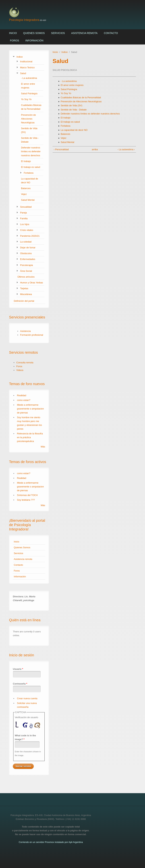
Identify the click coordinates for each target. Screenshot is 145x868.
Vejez (24, 194)
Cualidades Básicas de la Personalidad (81, 97)
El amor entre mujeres (72, 85)
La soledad (26, 242)
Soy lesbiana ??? (26, 500)
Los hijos (25, 224)
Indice (20, 57)
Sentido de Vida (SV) (72, 105)
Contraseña (20, 684)
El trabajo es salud (31, 167)
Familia (24, 218)
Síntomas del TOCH (27, 495)
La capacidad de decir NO (74, 130)
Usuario (18, 669)
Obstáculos (26, 253)
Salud (23, 73)
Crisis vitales (27, 230)
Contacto (111, 33)
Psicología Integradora (24, 20)
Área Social (26, 271)
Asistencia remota (84, 33)
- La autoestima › (126, 149)
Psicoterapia (26, 265)
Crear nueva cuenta (27, 698)
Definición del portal (24, 301)
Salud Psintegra (29, 93)
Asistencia (25, 331)
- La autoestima (29, 78)
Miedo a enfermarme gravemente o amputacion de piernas (30, 409)
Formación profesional (32, 335)
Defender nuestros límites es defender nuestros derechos (31, 151)
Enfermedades (28, 259)
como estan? (24, 400)
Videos (20, 370)
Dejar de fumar (28, 248)
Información (34, 41)
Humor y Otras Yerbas (32, 283)
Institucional (26, 61)
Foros (14, 41)
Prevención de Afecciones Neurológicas (28, 119)
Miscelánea (26, 294)
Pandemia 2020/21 (30, 236)
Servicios (58, 33)
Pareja (23, 213)
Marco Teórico (27, 67)
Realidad (22, 395)
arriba (94, 149)
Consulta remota (25, 363)
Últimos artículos (26, 277)
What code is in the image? (25, 737)
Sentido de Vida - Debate (74, 110)
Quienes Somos (34, 33)
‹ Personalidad (61, 149)
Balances (26, 188)
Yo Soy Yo (26, 99)
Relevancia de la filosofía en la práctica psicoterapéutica (30, 437)
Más (43, 447)
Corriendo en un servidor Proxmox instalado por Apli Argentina (51, 842)
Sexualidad (26, 207)
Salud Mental (28, 200)
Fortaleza (29, 173)
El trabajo (26, 161)
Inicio (13, 33)
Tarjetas (24, 288)
